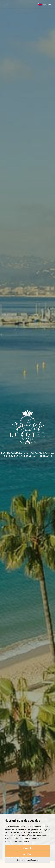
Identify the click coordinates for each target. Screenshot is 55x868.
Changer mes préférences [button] (27, 860)
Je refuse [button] (27, 854)
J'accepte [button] (28, 848)
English (45, 4)
